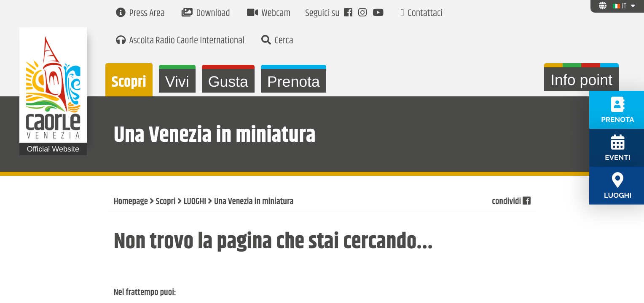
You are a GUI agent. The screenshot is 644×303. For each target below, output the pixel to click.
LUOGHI (195, 202)
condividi (511, 202)
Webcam (269, 14)
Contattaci (421, 14)
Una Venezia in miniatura (254, 202)
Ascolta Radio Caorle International (180, 41)
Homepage (131, 202)
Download (206, 14)
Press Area (140, 14)
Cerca (277, 41)
